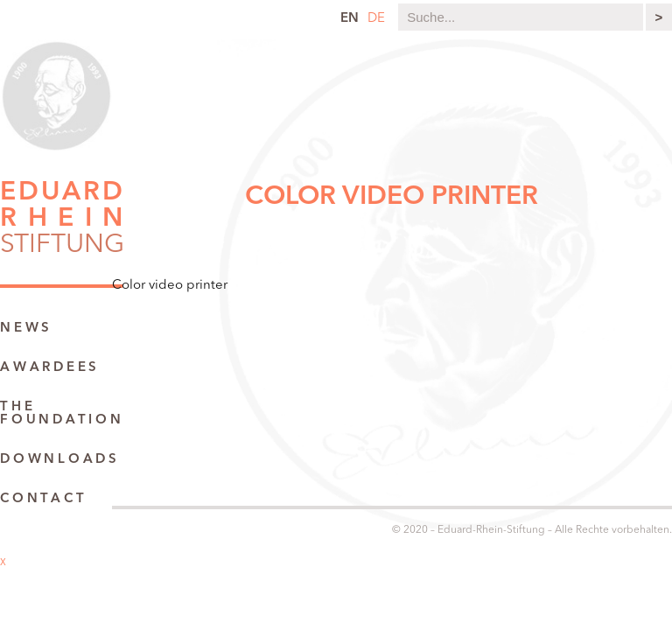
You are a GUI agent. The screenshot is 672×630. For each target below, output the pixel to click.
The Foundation (62, 414)
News (26, 329)
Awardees (50, 368)
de (376, 19)
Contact (43, 499)
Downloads (60, 460)
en (350, 19)
